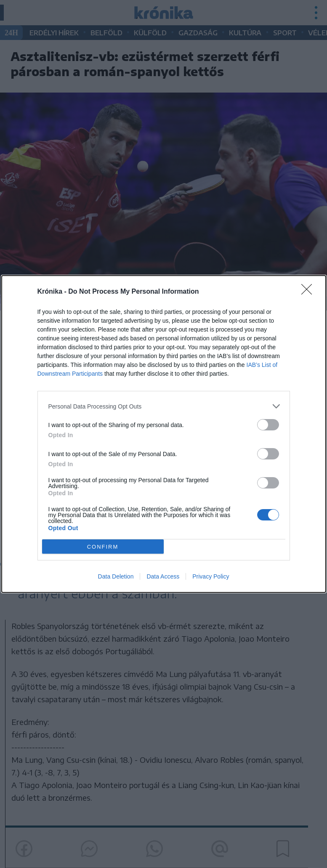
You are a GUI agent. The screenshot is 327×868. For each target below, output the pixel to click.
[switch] (268, 425)
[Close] (309, 292)
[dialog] (164, 434)
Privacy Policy (211, 576)
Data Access (163, 576)
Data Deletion (116, 576)
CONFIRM (103, 547)
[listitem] (164, 406)
